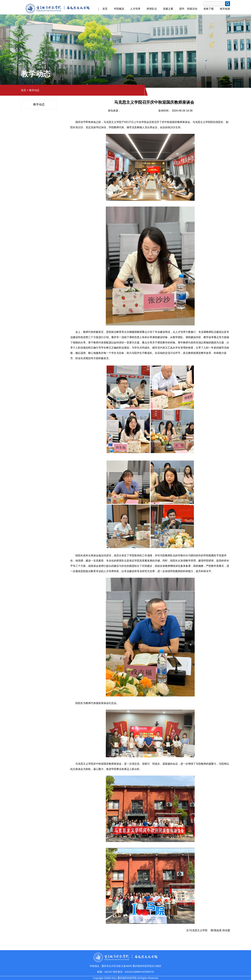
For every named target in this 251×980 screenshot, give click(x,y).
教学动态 (34, 90)
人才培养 (135, 9)
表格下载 (209, 9)
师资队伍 (152, 9)
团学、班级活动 (188, 9)
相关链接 (225, 9)
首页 (105, 9)
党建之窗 (168, 9)
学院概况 (119, 9)
